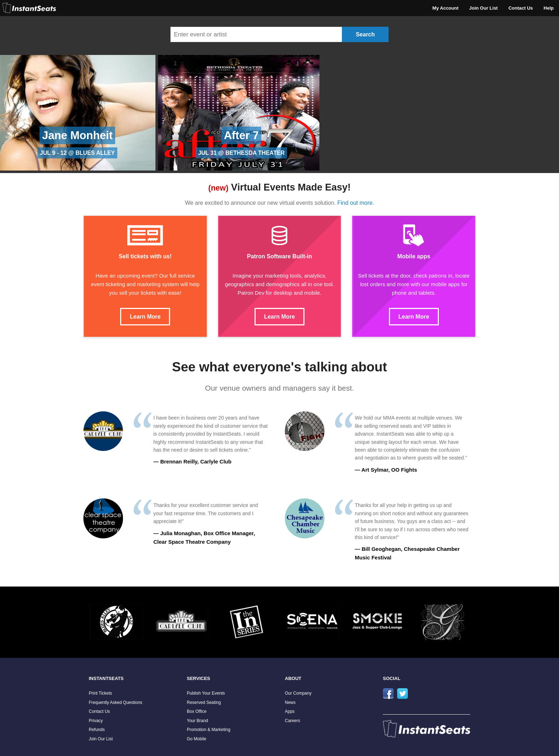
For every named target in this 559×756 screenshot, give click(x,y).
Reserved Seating (204, 702)
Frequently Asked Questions (116, 702)
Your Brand (198, 721)
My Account (445, 8)
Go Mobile (197, 739)
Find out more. (356, 203)
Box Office (197, 711)
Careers (293, 721)
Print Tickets (100, 693)
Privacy (96, 721)
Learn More (145, 317)
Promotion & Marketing (209, 730)
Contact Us (521, 8)
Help (549, 8)
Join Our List (483, 8)
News (290, 702)
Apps (290, 711)
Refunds (97, 730)
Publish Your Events (206, 693)
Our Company (298, 693)
